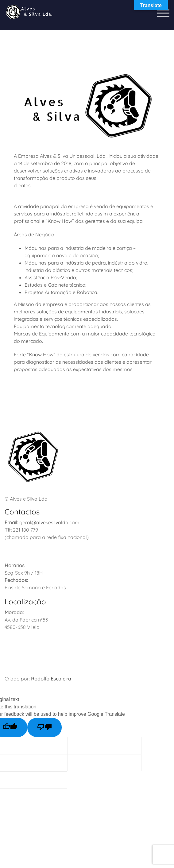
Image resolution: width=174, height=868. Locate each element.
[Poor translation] (44, 727)
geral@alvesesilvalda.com (49, 522)
